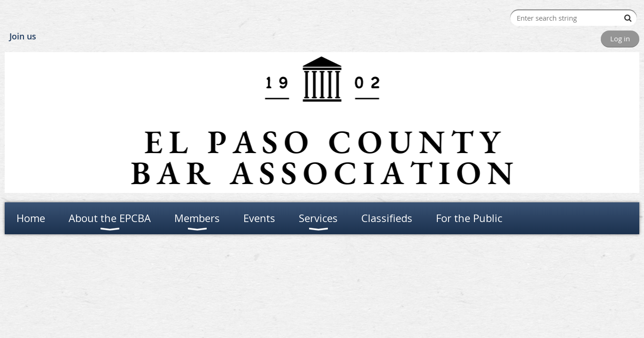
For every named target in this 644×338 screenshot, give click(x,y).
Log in (620, 38)
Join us (23, 36)
